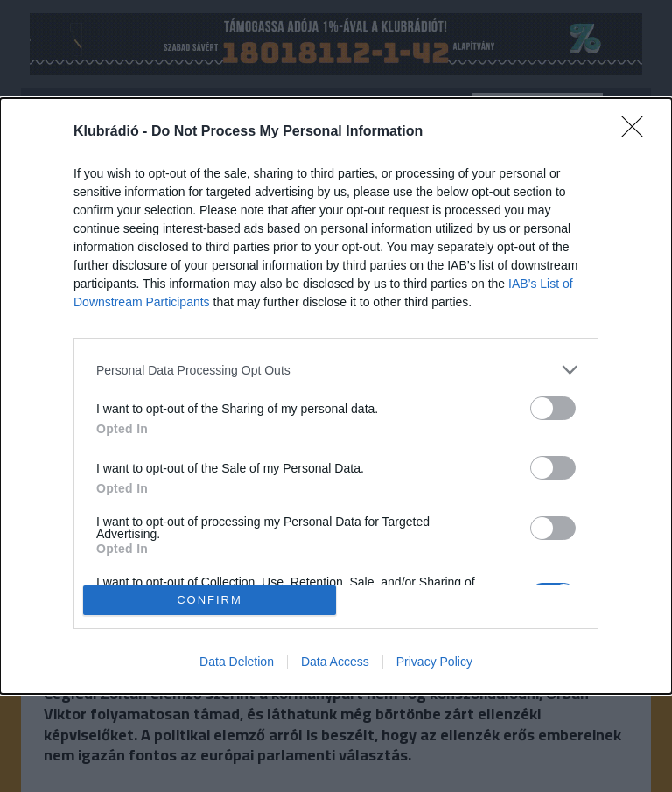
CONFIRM (210, 600)
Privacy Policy (434, 662)
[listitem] (336, 370)
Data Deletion (237, 662)
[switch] (553, 408)
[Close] (638, 132)
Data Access (335, 662)
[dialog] (336, 396)
